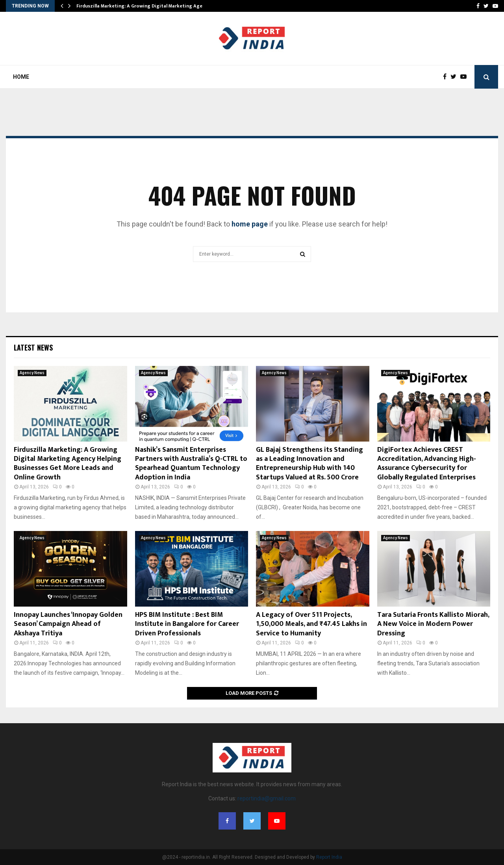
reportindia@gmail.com (267, 798)
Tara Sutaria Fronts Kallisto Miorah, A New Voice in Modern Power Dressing (433, 624)
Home (21, 77)
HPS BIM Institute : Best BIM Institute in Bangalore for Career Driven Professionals (187, 624)
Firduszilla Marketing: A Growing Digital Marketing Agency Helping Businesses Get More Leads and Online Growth (68, 464)
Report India (329, 857)
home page (250, 224)
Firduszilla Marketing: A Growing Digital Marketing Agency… (145, 6)
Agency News (32, 373)
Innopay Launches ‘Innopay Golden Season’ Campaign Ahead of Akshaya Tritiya (68, 624)
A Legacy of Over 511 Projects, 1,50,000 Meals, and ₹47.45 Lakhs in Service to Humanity (311, 624)
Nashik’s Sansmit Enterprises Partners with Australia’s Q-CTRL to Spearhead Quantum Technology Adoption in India (191, 464)
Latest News (33, 347)
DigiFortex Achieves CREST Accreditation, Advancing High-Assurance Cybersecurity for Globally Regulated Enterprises (427, 464)
